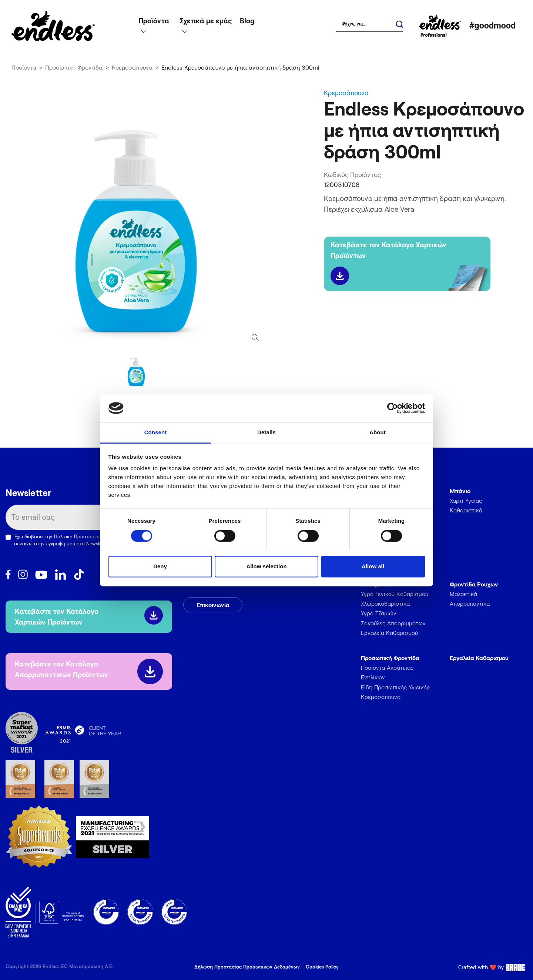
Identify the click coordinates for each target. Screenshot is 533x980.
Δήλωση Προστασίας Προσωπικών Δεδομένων (247, 967)
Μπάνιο (460, 491)
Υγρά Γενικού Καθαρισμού (395, 594)
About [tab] (378, 433)
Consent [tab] (156, 433)
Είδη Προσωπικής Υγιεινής (395, 687)
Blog (247, 21)
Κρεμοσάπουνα (132, 67)
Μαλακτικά (463, 594)
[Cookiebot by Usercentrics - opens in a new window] (393, 408)
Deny (160, 567)
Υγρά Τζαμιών (379, 613)
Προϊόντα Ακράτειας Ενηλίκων (387, 672)
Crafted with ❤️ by (493, 967)
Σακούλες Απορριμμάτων (393, 623)
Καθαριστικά (466, 510)
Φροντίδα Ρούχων (474, 584)
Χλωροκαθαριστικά (385, 603)
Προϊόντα (24, 67)
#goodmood (492, 26)
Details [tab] (266, 433)
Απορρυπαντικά (470, 603)
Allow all (373, 567)
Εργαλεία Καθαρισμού (389, 633)
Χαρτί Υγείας (466, 501)
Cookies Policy (322, 967)
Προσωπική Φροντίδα (74, 67)
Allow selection (266, 567)
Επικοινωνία (213, 605)
